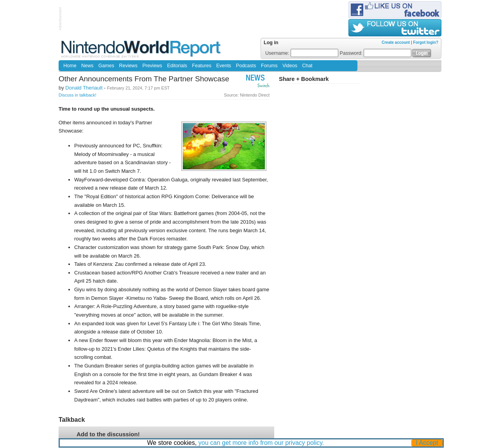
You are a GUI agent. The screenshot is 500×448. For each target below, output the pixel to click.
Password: (376, 53)
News (87, 66)
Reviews (128, 66)
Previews (152, 66)
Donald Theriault (84, 88)
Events (223, 66)
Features (202, 66)
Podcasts (246, 66)
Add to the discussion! (108, 434)
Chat (307, 66)
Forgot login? (426, 42)
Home (70, 66)
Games (106, 66)
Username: (302, 53)
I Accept (427, 443)
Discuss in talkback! (78, 95)
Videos (290, 66)
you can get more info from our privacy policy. (261, 443)
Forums (269, 66)
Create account (396, 42)
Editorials (177, 66)
